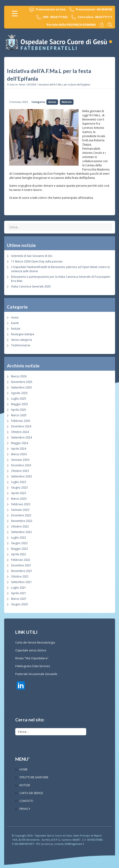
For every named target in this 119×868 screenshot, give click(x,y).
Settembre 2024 (21, 437)
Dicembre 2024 (21, 426)
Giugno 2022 (19, 543)
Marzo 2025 (19, 415)
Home (22, 84)
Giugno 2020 (19, 604)
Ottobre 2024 (20, 432)
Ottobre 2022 (20, 526)
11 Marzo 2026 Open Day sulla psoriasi (37, 261)
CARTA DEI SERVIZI (31, 793)
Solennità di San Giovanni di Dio (32, 256)
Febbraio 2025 (21, 421)
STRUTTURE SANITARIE (34, 777)
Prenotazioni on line (47, 9)
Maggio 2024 (20, 443)
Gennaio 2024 (20, 460)
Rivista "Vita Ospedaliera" (32, 658)
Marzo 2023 (19, 499)
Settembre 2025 (21, 387)
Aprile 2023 (19, 493)
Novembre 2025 (22, 382)
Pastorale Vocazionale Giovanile (36, 674)
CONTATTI (26, 801)
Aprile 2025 (19, 410)
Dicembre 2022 (21, 515)
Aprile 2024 (19, 449)
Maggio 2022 (20, 549)
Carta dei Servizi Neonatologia (35, 642)
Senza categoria (21, 340)
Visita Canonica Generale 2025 (31, 286)
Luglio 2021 (19, 588)
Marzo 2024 (19, 454)
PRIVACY (25, 809)
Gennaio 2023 (20, 510)
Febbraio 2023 (21, 504)
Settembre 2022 (21, 532)
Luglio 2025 (19, 399)
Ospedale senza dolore (31, 650)
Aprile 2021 (19, 593)
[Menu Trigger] (15, 13)
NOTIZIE (32, 84)
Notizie (67, 102)
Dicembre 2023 (21, 465)
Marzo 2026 (19, 376)
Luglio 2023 (19, 482)
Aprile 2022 (19, 554)
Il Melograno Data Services (33, 666)
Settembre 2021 (21, 582)
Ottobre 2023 (20, 471)
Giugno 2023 (19, 488)
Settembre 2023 (21, 476)
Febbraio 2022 (21, 560)
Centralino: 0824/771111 (92, 17)
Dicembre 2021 (21, 565)
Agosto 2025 (19, 393)
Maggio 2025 (20, 404)
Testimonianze (21, 345)
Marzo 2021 (19, 599)
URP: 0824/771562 (52, 17)
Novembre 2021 (22, 571)
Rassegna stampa (23, 334)
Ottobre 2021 (20, 576)
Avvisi (52, 102)
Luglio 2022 (19, 538)
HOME (23, 769)
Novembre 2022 (22, 521)
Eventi (15, 323)
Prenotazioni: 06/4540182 (91, 9)
